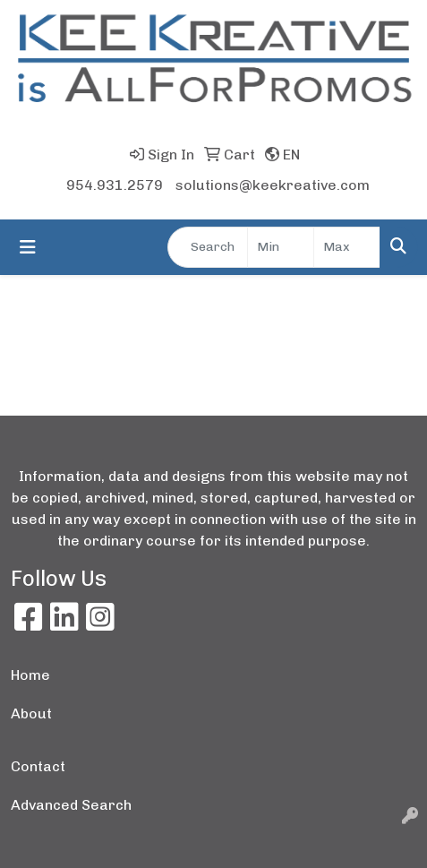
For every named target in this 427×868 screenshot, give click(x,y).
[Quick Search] (208, 247)
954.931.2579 (115, 185)
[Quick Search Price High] (347, 247)
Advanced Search (71, 805)
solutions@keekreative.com (273, 185)
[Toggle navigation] (28, 247)
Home (30, 675)
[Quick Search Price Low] (281, 247)
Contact (38, 766)
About (31, 713)
